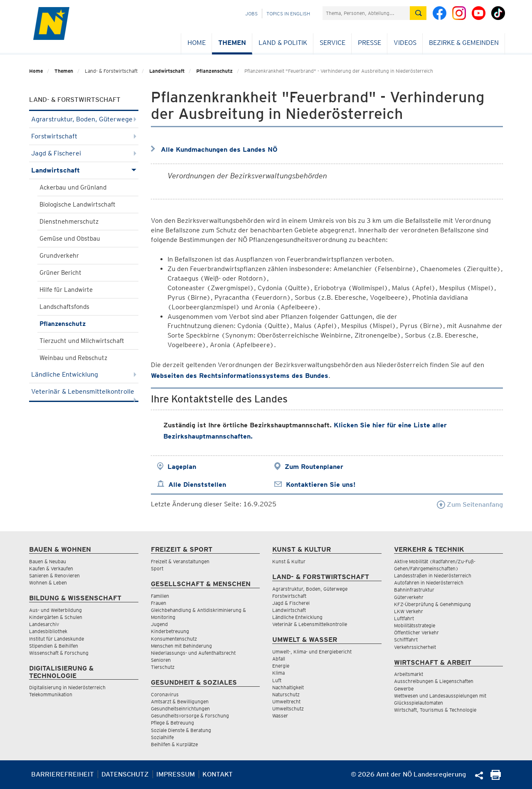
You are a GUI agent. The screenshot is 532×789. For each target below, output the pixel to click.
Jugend (159, 624)
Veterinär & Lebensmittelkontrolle (84, 394)
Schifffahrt (406, 640)
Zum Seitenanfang (470, 504)
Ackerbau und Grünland (73, 187)
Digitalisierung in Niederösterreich (67, 687)
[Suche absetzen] (418, 13)
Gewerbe (404, 689)
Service (332, 43)
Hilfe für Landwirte (66, 290)
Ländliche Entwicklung (84, 374)
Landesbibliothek (48, 631)
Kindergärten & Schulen (56, 617)
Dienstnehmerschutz (69, 222)
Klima (278, 673)
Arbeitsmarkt (409, 674)
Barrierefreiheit (63, 774)
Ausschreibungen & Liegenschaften (434, 681)
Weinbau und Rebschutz (73, 358)
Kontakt (218, 774)
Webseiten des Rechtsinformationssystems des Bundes (240, 376)
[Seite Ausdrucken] (496, 778)
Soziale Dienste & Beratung (181, 730)
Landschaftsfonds (64, 307)
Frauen (159, 603)
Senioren (161, 660)
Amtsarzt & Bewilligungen (180, 701)
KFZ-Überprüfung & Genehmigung (432, 604)
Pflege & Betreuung (172, 723)
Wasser (280, 716)
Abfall (279, 659)
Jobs (251, 14)
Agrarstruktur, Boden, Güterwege (84, 119)
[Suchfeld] (366, 13)
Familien (160, 596)
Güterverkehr (409, 597)
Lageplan (182, 467)
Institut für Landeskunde (57, 639)
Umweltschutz (288, 709)
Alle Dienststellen (197, 484)
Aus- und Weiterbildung (55, 610)
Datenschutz (125, 774)
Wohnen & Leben (48, 583)
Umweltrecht (286, 701)
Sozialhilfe (162, 737)
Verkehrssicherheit (415, 647)
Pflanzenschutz (214, 71)
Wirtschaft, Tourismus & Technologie (435, 710)
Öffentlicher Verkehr (416, 632)
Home (197, 43)
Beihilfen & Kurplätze (174, 744)
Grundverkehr (59, 256)
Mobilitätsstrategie (415, 625)
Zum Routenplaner (314, 467)
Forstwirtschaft (84, 136)
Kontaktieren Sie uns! (321, 484)
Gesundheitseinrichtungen (180, 709)
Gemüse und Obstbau (70, 239)
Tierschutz (163, 667)
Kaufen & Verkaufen (51, 568)
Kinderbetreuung (170, 631)
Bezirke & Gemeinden (464, 43)
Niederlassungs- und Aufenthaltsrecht (193, 653)
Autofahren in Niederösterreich (429, 583)
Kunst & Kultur (289, 561)
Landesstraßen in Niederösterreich (433, 576)
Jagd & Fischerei (84, 153)
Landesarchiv (44, 624)
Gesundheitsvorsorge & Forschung (190, 716)
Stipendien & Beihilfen (54, 646)
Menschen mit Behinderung (181, 646)
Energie (281, 666)
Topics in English (288, 14)
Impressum (176, 774)
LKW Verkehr (409, 611)
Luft (277, 680)
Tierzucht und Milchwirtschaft (82, 341)
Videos (405, 43)
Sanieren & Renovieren (54, 576)
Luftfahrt (404, 618)
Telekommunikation (51, 694)
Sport (157, 568)
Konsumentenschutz (174, 639)
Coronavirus (165, 694)
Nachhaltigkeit (288, 687)
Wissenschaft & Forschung (59, 653)
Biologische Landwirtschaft (78, 205)
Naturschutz (286, 694)
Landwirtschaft (167, 71)
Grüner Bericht (60, 273)
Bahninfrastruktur (414, 590)
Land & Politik (283, 43)
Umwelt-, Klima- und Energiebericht (312, 652)
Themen (232, 43)
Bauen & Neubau (48, 561)
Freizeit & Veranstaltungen (180, 561)
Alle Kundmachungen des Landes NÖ (219, 149)
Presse (369, 43)
